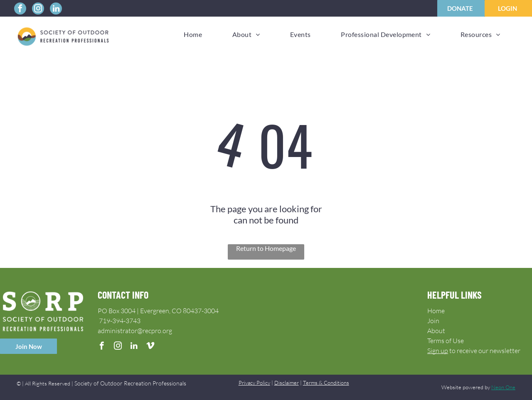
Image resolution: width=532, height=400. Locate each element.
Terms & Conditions (326, 383)
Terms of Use (446, 341)
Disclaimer (287, 383)
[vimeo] (150, 347)
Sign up (438, 351)
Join (433, 321)
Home (436, 311)
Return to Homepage (266, 248)
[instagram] (38, 10)
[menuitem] (193, 34)
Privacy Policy (254, 383)
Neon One (503, 387)
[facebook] (20, 10)
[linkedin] (56, 10)
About (436, 331)
